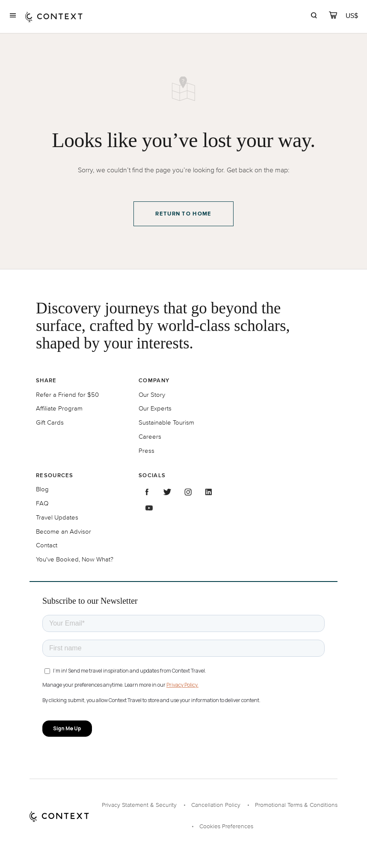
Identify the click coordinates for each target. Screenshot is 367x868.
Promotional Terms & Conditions (296, 805)
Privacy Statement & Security (139, 805)
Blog (42, 489)
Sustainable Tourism (166, 422)
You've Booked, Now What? (75, 559)
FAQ (42, 503)
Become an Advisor (64, 531)
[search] (314, 16)
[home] (54, 16)
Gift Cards (50, 422)
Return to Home (183, 214)
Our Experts (155, 408)
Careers (150, 436)
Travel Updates (57, 517)
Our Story (152, 394)
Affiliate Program (59, 408)
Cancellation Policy (216, 805)
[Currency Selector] (352, 16)
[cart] (333, 16)
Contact (47, 545)
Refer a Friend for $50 (67, 394)
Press (147, 450)
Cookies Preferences (226, 826)
